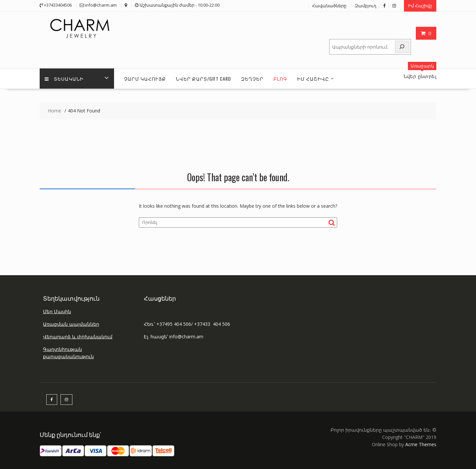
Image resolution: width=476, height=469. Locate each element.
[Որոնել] (402, 47)
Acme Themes (421, 444)
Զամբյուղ (365, 6)
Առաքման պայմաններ (71, 324)
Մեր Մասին (57, 311)
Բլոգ (280, 79)
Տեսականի (64, 79)
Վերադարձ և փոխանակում (78, 337)
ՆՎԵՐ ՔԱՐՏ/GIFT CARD (203, 79)
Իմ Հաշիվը (420, 6)
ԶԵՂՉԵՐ (252, 79)
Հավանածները (329, 6)
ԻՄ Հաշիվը (313, 79)
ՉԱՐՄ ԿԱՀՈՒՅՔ (145, 79)
